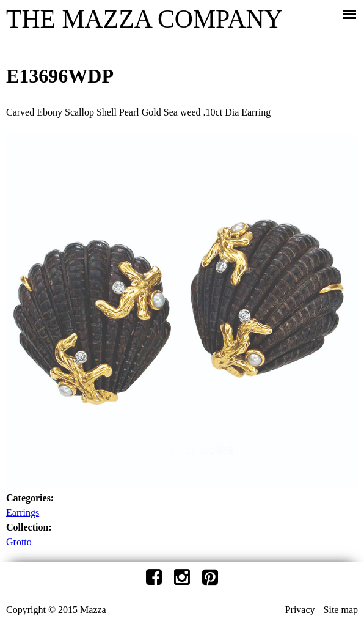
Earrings (23, 513)
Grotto (19, 542)
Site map (341, 610)
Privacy (300, 610)
